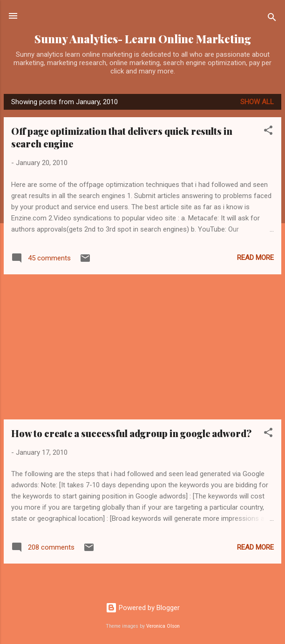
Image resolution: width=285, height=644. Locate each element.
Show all (257, 102)
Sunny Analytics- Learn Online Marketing (143, 39)
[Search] (272, 19)
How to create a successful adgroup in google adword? (131, 433)
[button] (268, 132)
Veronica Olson (163, 626)
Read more (255, 258)
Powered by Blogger (143, 608)
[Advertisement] (142, 347)
